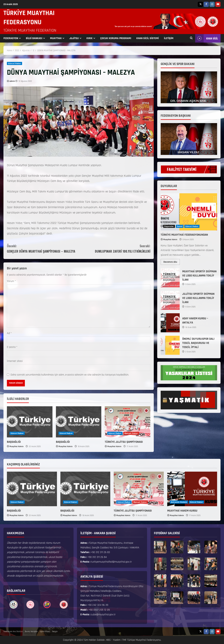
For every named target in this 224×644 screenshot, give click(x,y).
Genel (180, 226)
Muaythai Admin (16, 446)
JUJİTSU (74, 38)
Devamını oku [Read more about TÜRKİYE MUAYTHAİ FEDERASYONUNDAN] (172, 261)
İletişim (55, 632)
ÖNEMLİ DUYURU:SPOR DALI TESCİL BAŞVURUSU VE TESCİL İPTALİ (170, 345)
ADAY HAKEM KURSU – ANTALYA (170, 323)
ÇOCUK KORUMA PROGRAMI (116, 38)
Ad (9, 333)
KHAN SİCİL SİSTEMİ (148, 38)
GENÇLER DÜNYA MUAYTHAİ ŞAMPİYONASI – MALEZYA (43, 248)
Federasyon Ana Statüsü (13, 632)
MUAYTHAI (56, 38)
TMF (124, 640)
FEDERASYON (11, 38)
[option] (14, 605)
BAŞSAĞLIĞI (14, 442)
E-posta (12, 347)
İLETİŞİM (169, 38)
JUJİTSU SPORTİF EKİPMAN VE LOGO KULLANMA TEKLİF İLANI (170, 300)
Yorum (11, 281)
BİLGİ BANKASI (34, 38)
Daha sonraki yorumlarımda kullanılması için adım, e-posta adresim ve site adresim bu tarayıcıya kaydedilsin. (70, 375)
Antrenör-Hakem (179, 502)
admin (12, 81)
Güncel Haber (14, 63)
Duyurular (169, 226)
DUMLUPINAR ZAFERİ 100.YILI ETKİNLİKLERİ (114, 248)
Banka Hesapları (31, 632)
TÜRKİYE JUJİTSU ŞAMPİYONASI (124, 442)
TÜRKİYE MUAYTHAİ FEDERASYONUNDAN (184, 235)
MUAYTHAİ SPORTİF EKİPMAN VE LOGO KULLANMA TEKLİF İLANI (170, 278)
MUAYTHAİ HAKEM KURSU (182, 511)
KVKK (89, 38)
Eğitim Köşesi (45, 632)
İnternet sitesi (15, 361)
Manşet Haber (131, 433)
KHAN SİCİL (207, 38)
